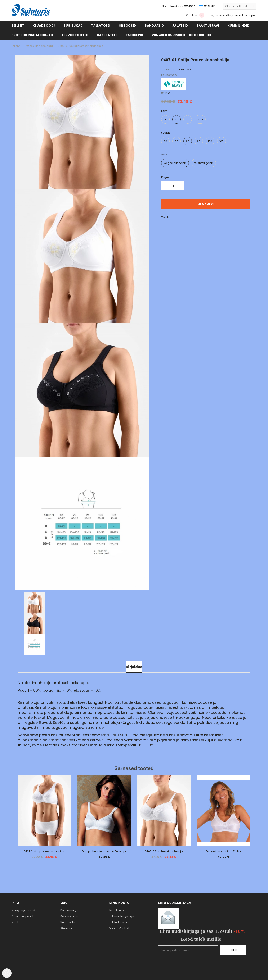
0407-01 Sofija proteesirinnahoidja (81, 46)
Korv (164, 111)
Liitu (233, 950)
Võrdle (165, 217)
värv (164, 154)
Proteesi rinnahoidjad (39, 46)
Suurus (166, 133)
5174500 (190, 6)
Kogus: (166, 177)
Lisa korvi (206, 204)
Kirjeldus (134, 667)
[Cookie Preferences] (7, 973)
